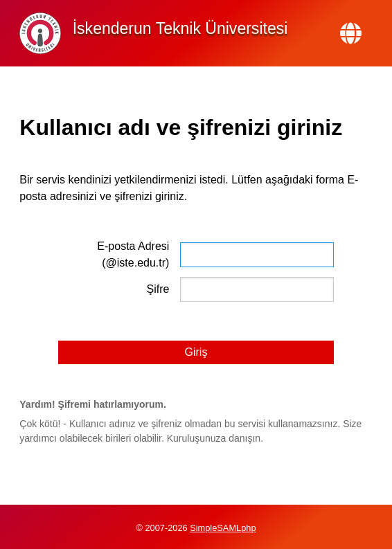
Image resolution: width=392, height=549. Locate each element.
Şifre (158, 289)
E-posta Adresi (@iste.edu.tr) (133, 254)
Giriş (196, 352)
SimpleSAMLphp (223, 528)
